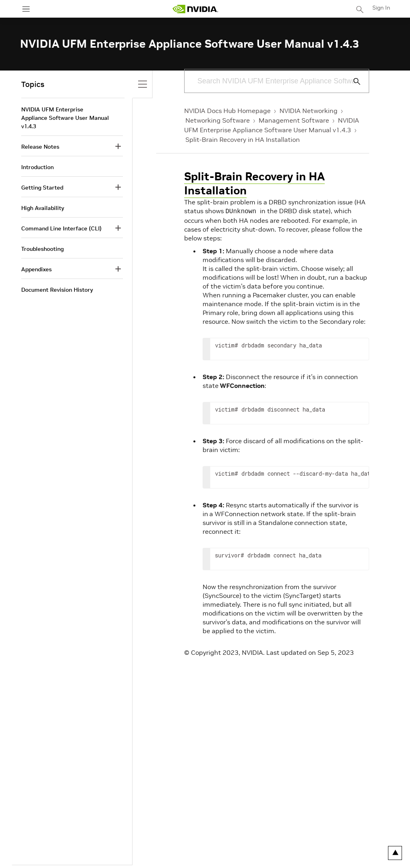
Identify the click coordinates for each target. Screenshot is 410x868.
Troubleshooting (42, 249)
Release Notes (40, 147)
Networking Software (218, 120)
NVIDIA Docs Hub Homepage (227, 111)
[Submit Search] (352, 81)
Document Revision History (57, 290)
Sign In (381, 8)
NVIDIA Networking (309, 111)
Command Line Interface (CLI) (61, 228)
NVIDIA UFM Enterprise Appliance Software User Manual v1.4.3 (65, 118)
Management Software (294, 120)
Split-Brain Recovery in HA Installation (243, 139)
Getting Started (42, 188)
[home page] (195, 9)
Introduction (37, 167)
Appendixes (36, 269)
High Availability (43, 208)
